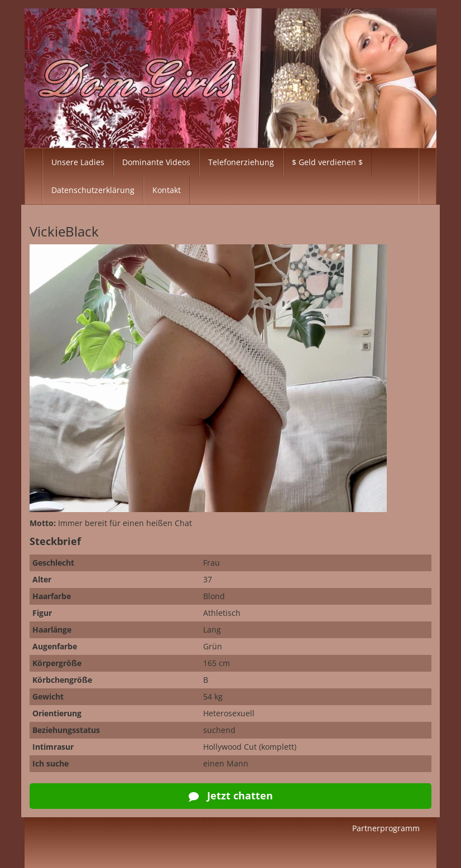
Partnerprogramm (386, 828)
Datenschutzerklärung (93, 190)
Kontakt (167, 190)
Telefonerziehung (241, 162)
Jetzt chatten (231, 795)
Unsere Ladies (78, 162)
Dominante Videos (156, 162)
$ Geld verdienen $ (327, 162)
